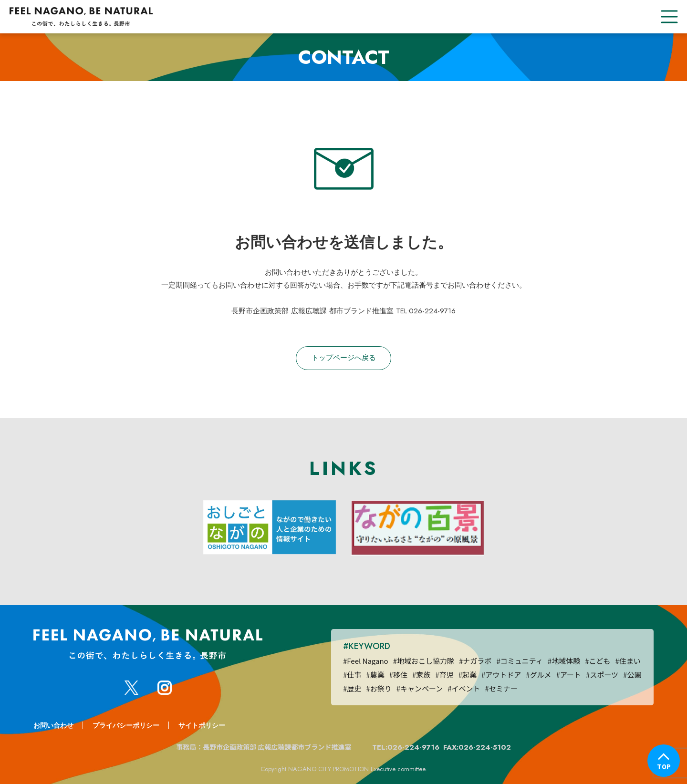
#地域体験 (564, 661)
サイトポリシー (202, 725)
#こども (598, 661)
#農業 (375, 675)
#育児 (444, 675)
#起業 (468, 675)
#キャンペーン (420, 688)
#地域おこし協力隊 (424, 661)
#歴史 (352, 688)
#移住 (398, 675)
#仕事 (352, 675)
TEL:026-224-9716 (406, 747)
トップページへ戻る (344, 358)
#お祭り (379, 688)
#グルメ (538, 675)
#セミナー (501, 688)
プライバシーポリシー (126, 725)
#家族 (421, 675)
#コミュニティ (519, 661)
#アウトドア (501, 675)
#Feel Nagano (366, 661)
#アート (569, 675)
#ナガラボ (475, 661)
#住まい (628, 661)
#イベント (464, 688)
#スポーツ (602, 675)
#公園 (632, 675)
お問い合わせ (53, 725)
